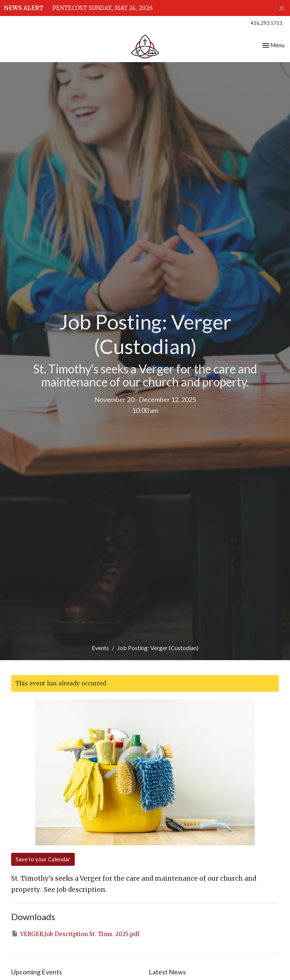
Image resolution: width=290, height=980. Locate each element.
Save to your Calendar (43, 859)
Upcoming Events (37, 972)
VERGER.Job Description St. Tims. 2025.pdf (75, 934)
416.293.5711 (267, 23)
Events (100, 648)
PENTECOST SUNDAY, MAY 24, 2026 (102, 8)
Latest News (167, 972)
